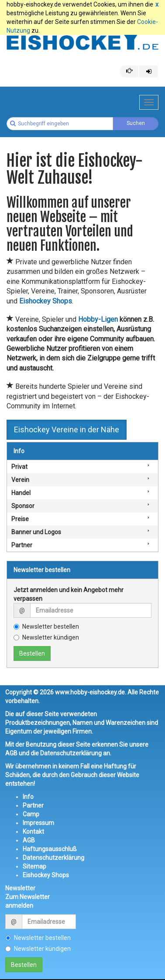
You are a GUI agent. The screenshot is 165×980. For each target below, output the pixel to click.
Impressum (38, 823)
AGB (29, 840)
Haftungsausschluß (50, 849)
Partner (22, 545)
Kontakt (33, 832)
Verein (20, 480)
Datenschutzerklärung (53, 858)
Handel (21, 493)
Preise (20, 519)
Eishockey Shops (46, 875)
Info (19, 451)
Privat (19, 467)
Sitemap (34, 866)
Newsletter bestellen (46, 626)
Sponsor (23, 506)
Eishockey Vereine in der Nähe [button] (67, 429)
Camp (31, 814)
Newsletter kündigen (46, 637)
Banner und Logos (36, 532)
